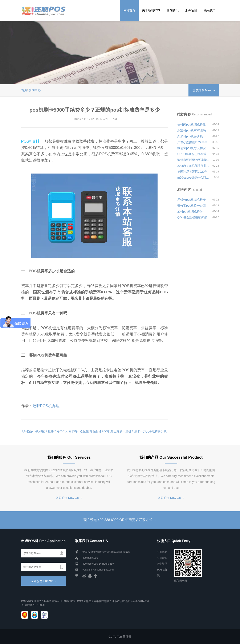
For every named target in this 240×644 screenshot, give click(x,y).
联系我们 (210, 10)
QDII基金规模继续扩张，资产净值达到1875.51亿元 (194, 217)
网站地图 (29, 605)
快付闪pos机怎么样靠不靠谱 (194, 124)
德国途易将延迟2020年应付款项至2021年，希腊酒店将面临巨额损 (194, 172)
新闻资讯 (173, 10)
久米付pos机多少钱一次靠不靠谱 (194, 136)
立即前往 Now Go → (69, 498)
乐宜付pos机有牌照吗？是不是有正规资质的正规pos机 (194, 130)
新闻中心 (35, 90)
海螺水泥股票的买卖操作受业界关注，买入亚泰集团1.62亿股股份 (194, 160)
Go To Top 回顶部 (120, 637)
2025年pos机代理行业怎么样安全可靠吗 (194, 166)
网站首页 (129, 10)
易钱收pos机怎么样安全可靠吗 (194, 200)
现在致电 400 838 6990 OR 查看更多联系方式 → (120, 520)
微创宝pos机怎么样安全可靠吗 (194, 148)
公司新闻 (162, 558)
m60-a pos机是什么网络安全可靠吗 (194, 178)
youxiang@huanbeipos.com (98, 570)
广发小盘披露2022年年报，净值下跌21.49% (194, 142)
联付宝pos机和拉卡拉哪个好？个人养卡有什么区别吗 (57, 431)
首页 (24, 90)
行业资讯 (162, 564)
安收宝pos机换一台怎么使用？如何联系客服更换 (194, 206)
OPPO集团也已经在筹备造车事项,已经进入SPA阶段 (194, 154)
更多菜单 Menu (204, 90)
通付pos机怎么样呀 (190, 211)
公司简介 (162, 552)
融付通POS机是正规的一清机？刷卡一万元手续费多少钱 (130, 431)
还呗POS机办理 (46, 406)
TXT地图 (40, 605)
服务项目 (191, 10)
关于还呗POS (151, 10)
